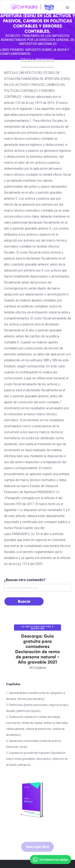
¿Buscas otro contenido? (25, 580)
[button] (67, 8)
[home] (33, 8)
